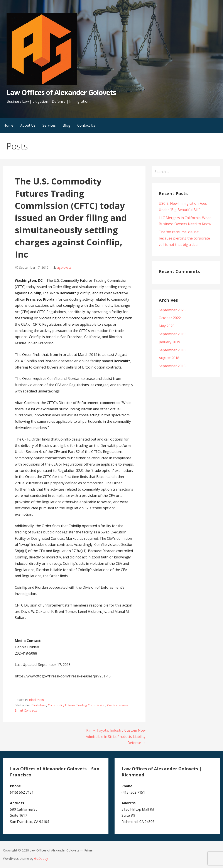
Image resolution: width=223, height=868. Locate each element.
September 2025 (172, 310)
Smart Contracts (26, 710)
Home (8, 125)
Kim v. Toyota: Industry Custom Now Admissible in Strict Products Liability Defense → (116, 737)
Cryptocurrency (117, 705)
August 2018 (169, 358)
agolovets (64, 267)
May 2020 (167, 326)
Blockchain (36, 700)
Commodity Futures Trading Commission (77, 705)
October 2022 (170, 318)
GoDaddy (41, 859)
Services (49, 125)
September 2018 (172, 350)
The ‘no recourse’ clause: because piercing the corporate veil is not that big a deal (184, 238)
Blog (67, 125)
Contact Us (86, 125)
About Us (28, 125)
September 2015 (172, 366)
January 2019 (169, 342)
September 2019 (172, 334)
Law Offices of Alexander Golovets (61, 92)
